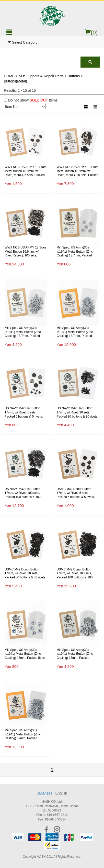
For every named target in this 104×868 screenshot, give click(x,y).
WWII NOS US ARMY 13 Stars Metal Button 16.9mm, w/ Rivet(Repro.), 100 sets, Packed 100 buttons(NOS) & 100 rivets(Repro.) (26, 252)
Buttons (74, 76)
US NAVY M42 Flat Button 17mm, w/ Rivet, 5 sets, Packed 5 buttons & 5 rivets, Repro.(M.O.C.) (24, 413)
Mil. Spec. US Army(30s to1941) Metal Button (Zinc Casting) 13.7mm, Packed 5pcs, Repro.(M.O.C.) (75, 252)
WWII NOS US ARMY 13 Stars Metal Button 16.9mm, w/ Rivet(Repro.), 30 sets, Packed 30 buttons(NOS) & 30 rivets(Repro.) (78, 171)
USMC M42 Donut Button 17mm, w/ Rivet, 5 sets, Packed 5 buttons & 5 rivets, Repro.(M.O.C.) (76, 493)
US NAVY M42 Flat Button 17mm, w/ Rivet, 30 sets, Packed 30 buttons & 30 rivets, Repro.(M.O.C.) (78, 413)
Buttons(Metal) (15, 81)
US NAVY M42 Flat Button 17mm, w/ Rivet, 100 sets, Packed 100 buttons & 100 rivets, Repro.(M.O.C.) (23, 493)
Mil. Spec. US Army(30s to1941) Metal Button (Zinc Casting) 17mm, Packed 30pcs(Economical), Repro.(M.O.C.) (75, 654)
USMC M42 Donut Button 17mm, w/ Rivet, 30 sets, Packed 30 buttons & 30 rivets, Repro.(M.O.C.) (25, 574)
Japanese (45, 793)
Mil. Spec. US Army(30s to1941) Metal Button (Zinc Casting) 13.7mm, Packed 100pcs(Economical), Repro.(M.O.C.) (76, 332)
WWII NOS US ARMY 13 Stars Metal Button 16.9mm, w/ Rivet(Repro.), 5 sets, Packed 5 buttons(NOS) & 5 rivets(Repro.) (26, 171)
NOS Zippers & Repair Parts (41, 76)
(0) (91, 33)
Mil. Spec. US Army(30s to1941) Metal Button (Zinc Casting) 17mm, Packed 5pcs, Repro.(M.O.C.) (25, 654)
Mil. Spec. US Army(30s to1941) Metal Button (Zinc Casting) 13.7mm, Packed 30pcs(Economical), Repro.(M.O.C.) (23, 332)
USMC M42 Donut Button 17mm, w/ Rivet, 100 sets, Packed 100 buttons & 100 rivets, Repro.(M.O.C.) (75, 574)
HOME (9, 76)
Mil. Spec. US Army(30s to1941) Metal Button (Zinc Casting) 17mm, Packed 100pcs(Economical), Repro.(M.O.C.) (24, 735)
